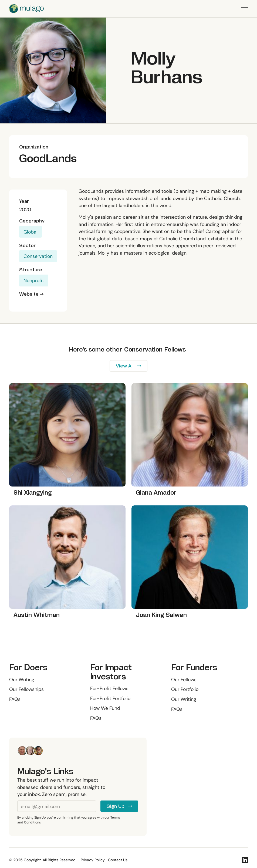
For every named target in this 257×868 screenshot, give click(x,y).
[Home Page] (26, 9)
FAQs (15, 699)
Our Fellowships (26, 689)
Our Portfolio (185, 689)
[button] (245, 9)
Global (31, 232)
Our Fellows (184, 679)
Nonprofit (34, 281)
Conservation (38, 256)
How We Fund (105, 708)
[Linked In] (245, 860)
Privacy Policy (93, 860)
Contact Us (118, 860)
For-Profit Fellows (109, 688)
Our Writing (22, 679)
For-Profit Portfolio (110, 698)
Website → (31, 294)
